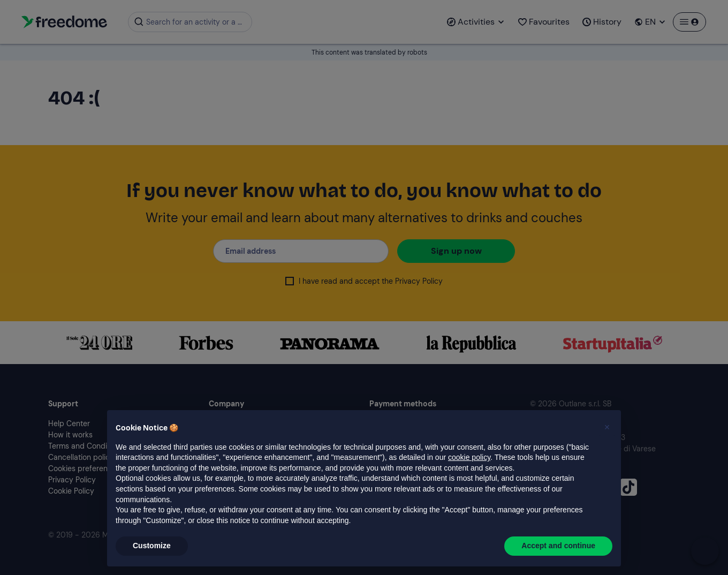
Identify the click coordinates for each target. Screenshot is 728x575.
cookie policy (469, 457)
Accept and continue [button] (558, 546)
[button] (607, 427)
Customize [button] (152, 546)
